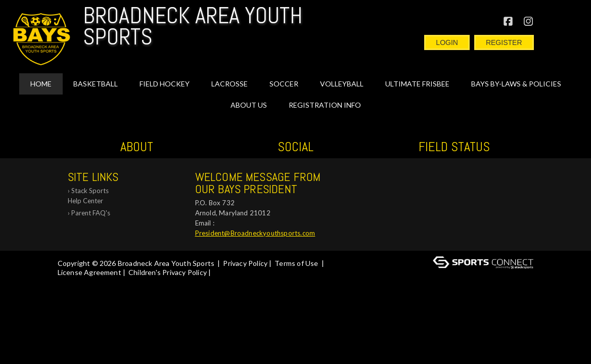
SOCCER (284, 84)
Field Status (454, 147)
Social (295, 147)
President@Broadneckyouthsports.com (255, 233)
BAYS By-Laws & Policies (516, 84)
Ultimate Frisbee (417, 84)
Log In (227, 272)
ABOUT (137, 147)
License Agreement (89, 272)
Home (41, 84)
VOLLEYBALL (342, 84)
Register (504, 42)
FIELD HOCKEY (165, 84)
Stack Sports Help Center (88, 196)
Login (447, 42)
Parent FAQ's (91, 213)
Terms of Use (296, 263)
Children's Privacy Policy (168, 272)
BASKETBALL (96, 84)
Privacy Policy (245, 263)
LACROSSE (230, 84)
